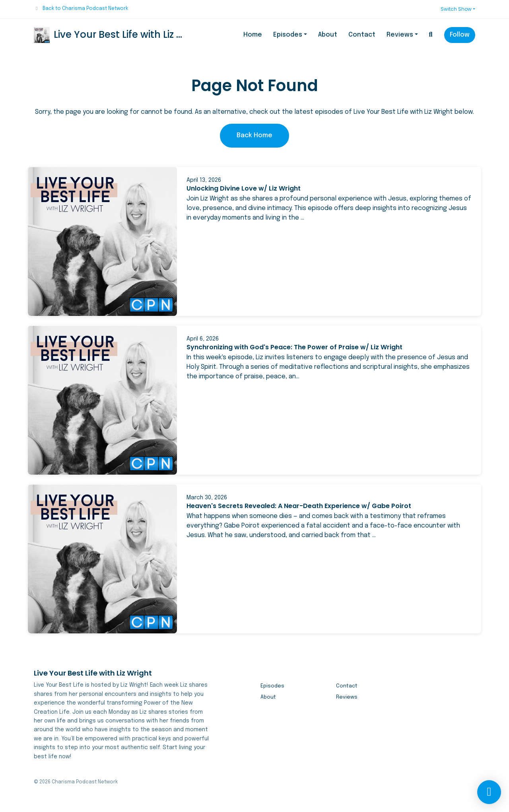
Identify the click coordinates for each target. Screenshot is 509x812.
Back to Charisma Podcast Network (85, 9)
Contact (362, 35)
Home (253, 35)
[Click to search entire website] (431, 35)
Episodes (288, 35)
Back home (254, 135)
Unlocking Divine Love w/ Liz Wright (244, 188)
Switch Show (456, 9)
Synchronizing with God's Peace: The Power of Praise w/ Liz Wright (294, 347)
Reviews (400, 35)
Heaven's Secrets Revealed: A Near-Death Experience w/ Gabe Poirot (299, 506)
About (328, 35)
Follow (460, 35)
